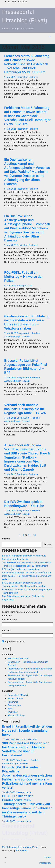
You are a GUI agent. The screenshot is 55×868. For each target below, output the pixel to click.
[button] (50, 37)
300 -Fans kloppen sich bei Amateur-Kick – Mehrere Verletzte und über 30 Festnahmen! (26, 749)
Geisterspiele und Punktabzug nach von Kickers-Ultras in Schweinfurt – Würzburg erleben (27, 322)
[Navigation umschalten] (51, 41)
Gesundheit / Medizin (18, 695)
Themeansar (22, 850)
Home (48, 857)
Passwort (7, 631)
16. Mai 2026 (9, 792)
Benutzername (9, 620)
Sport (10, 709)
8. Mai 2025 (10, 286)
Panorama (13, 702)
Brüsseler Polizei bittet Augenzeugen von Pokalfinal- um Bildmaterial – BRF (26, 367)
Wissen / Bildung (16, 715)
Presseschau (14, 705)
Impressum (45, 863)
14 (34, 535)
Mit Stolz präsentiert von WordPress (20, 847)
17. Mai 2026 (9, 739)
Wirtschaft (13, 712)
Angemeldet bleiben (13, 642)
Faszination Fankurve (27, 77)
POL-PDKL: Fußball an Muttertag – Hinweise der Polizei (23, 277)
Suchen (6, 539)
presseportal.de (24, 286)
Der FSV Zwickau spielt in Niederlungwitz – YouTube (24, 504)
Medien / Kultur (15, 699)
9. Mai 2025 (10, 77)
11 (29, 535)
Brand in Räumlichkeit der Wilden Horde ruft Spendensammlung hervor (27, 731)
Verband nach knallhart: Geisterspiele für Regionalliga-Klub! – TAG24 (25, 409)
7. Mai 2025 (10, 333)
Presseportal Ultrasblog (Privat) (25, 830)
